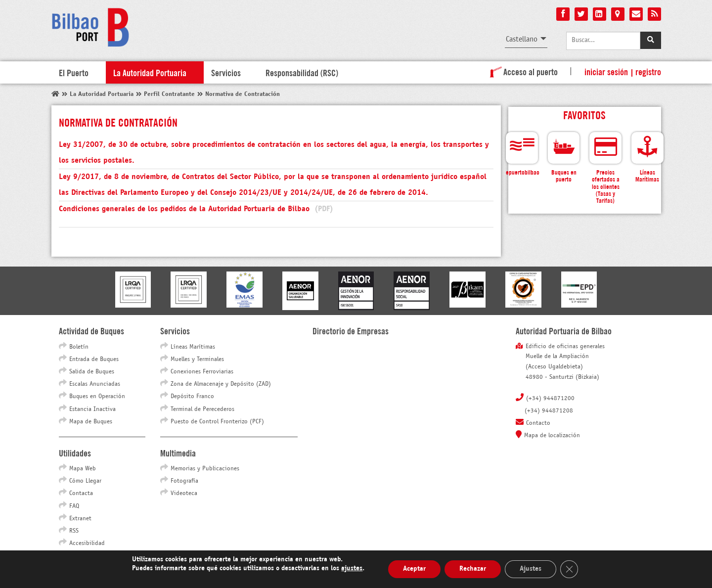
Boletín (79, 347)
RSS (74, 531)
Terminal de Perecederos (202, 409)
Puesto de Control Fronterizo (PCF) (217, 422)
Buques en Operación (97, 397)
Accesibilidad (87, 543)
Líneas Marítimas (193, 347)
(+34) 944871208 (549, 411)
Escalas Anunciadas (95, 384)
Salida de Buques (92, 372)
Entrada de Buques (94, 360)
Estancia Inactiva (92, 409)
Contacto (538, 423)
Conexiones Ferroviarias (202, 372)
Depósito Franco (192, 397)
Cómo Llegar (85, 481)
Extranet (80, 519)
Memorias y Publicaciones (205, 469)
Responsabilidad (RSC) (302, 72)
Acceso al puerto (522, 71)
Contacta (81, 494)
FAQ (74, 506)
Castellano (522, 39)
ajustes (352, 568)
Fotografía (184, 481)
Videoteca (184, 494)
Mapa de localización (552, 436)
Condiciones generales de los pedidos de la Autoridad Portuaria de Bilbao (196, 209)
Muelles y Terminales (197, 360)
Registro (648, 71)
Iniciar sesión (606, 71)
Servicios (226, 72)
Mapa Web (83, 469)
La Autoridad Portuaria (150, 72)
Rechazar (473, 569)
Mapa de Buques (91, 422)
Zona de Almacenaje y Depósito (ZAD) (221, 384)
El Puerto (74, 72)
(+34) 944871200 (550, 399)
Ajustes (531, 569)
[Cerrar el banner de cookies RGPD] (569, 569)
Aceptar (414, 569)
